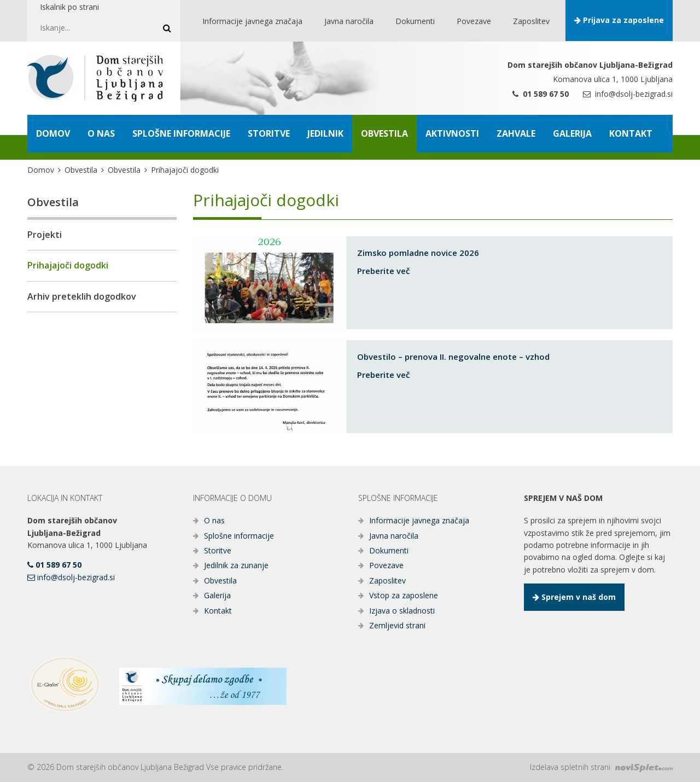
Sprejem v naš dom (574, 597)
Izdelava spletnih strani (601, 767)
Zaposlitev (387, 580)
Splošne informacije (239, 536)
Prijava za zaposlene (619, 20)
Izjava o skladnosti (402, 611)
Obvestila (81, 170)
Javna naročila (394, 536)
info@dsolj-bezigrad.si (628, 94)
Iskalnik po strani (69, 7)
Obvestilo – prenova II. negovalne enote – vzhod (453, 357)
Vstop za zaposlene (404, 595)
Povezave (386, 565)
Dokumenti (389, 550)
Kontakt (218, 611)
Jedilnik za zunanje (236, 565)
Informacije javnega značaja (419, 520)
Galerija (217, 595)
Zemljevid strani (397, 625)
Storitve (218, 550)
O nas (214, 520)
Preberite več (383, 271)
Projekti (45, 235)
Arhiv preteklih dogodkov (82, 296)
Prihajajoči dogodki (68, 265)
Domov (41, 170)
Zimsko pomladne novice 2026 (418, 253)
